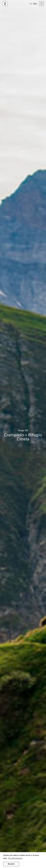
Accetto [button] (11, 864)
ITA (31, 4)
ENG (35, 4)
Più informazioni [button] (15, 858)
